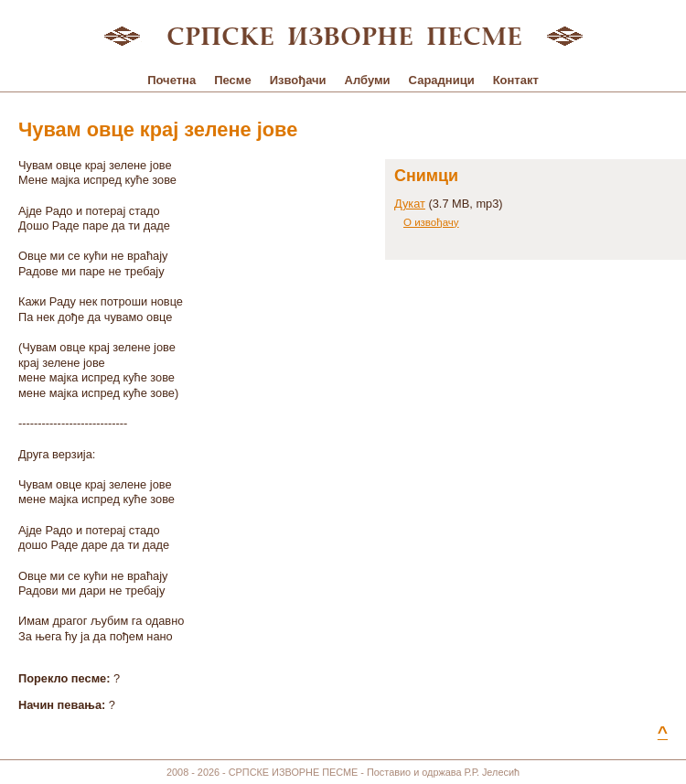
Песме (232, 80)
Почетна (171, 80)
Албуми (368, 80)
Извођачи (298, 80)
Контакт (516, 80)
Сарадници (442, 80)
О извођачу (431, 222)
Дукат (410, 204)
